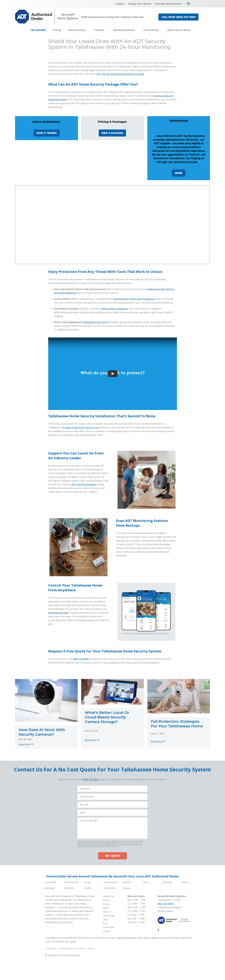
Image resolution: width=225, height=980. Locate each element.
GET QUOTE (113, 948)
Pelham (185, 974)
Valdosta (127, 974)
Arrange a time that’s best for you (80, 520)
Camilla (87, 974)
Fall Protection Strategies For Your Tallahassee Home (177, 816)
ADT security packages (84, 576)
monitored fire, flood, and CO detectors (134, 391)
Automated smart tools (95, 414)
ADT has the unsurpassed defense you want (120, 160)
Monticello (167, 974)
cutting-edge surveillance (114, 401)
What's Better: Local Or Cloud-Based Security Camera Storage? (107, 809)
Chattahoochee (71, 974)
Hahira (146, 974)
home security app (58, 705)
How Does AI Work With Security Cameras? (42, 824)
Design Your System (46, 93)
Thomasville (50, 974)
